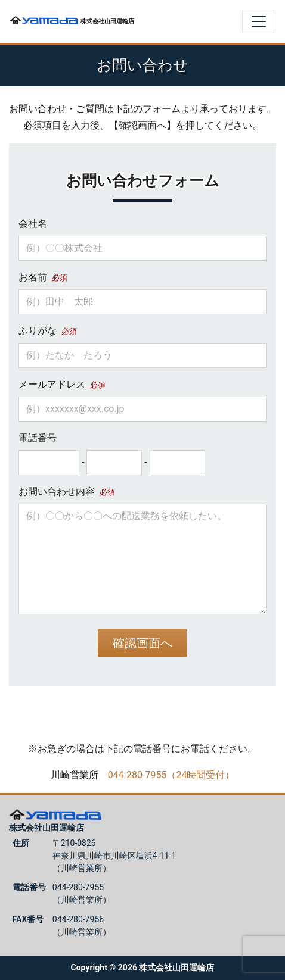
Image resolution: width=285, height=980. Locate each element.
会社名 (33, 224)
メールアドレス (62, 384)
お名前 (43, 277)
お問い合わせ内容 (67, 491)
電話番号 (38, 438)
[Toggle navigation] (259, 21)
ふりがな (48, 331)
